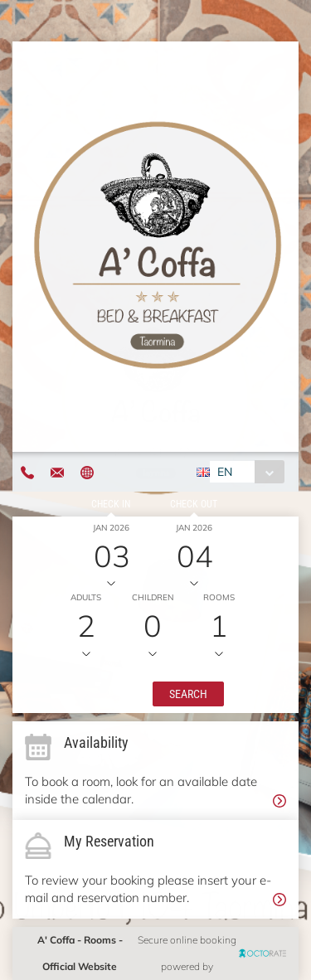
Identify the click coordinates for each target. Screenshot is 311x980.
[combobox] (247, 472)
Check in (111, 504)
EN (225, 472)
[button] (188, 694)
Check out (194, 504)
